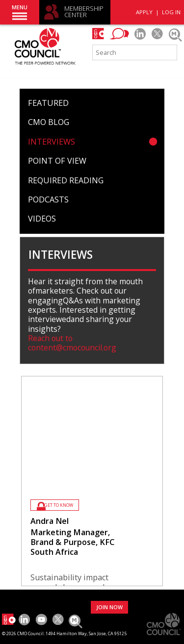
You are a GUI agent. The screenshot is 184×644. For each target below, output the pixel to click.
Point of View (57, 161)
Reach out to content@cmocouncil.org (72, 343)
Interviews (52, 142)
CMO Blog (49, 122)
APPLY (144, 12)
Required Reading (66, 180)
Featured (48, 103)
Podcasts (48, 199)
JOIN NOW (109, 607)
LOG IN (171, 12)
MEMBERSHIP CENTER (84, 12)
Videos (42, 219)
